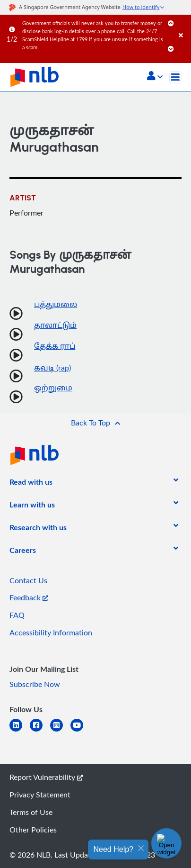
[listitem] (31, 484)
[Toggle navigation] (175, 77)
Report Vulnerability (46, 777)
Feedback (29, 597)
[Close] (183, 26)
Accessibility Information (51, 633)
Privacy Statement (40, 795)
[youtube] (81, 731)
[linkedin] (20, 731)
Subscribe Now (35, 684)
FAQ (17, 615)
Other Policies (33, 830)
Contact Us (28, 580)
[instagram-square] (60, 731)
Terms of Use (31, 812)
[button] (155, 77)
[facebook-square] (40, 731)
